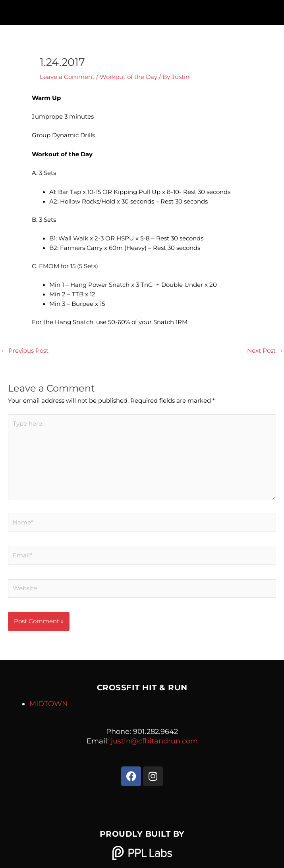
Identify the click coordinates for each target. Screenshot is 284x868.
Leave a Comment (67, 77)
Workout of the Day (128, 77)
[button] (142, 11)
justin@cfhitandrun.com (154, 741)
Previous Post (25, 351)
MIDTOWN (49, 704)
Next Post (265, 351)
